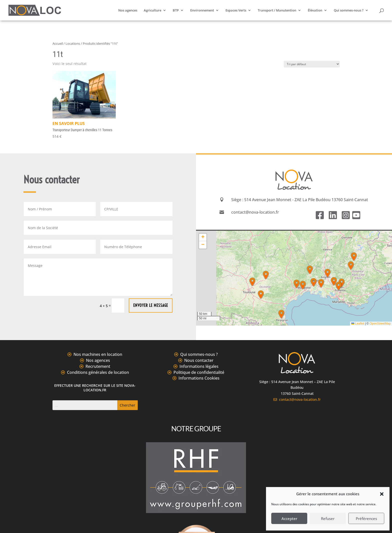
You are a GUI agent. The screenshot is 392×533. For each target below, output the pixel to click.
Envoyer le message (151, 305)
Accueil (58, 43)
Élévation (315, 10)
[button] (382, 494)
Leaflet (358, 324)
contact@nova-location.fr (297, 399)
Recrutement (98, 366)
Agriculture (152, 10)
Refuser (328, 519)
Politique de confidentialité (199, 372)
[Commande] (312, 64)
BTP (176, 10)
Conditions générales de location (98, 372)
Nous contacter (199, 360)
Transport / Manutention (277, 10)
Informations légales (199, 366)
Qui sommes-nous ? (349, 10)
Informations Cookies (199, 378)
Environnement (202, 10)
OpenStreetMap (380, 324)
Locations (73, 43)
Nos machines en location (98, 354)
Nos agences (128, 10)
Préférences (366, 519)
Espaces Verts (236, 10)
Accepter (289, 519)
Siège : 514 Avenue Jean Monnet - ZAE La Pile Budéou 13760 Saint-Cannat (300, 200)
